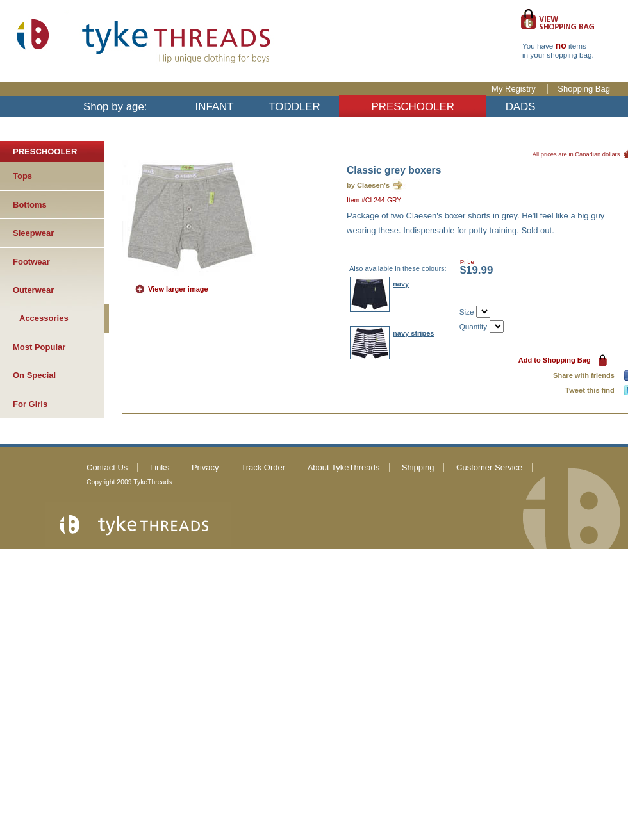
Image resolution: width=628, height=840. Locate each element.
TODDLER (294, 107)
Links (160, 467)
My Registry (515, 89)
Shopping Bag (584, 89)
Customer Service (489, 467)
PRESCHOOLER (413, 107)
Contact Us (107, 467)
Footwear (31, 262)
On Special (34, 375)
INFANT (215, 107)
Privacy (205, 467)
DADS (521, 107)
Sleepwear (33, 233)
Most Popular (39, 347)
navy (401, 284)
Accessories (44, 318)
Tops (22, 176)
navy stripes (413, 333)
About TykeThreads (344, 467)
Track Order (263, 467)
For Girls (30, 404)
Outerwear (33, 290)
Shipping (418, 467)
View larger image (178, 289)
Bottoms (30, 205)
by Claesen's (368, 185)
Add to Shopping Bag (555, 360)
